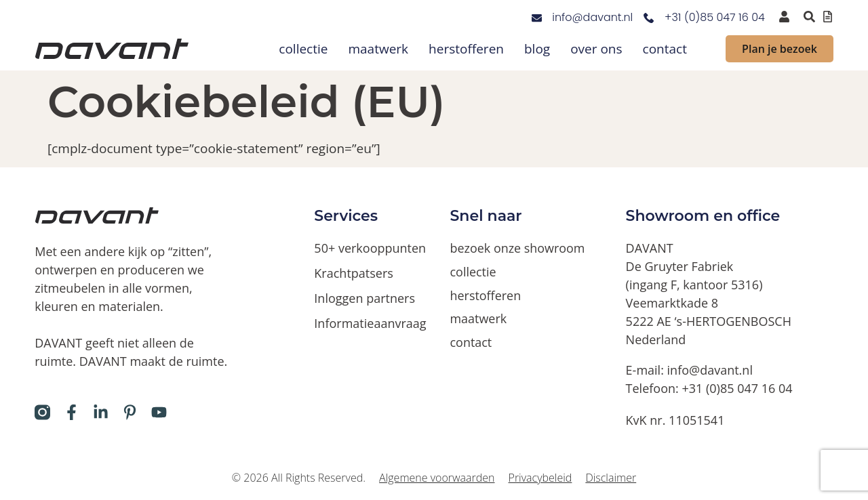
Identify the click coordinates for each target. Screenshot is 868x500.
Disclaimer (611, 478)
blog (537, 49)
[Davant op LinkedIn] (101, 412)
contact (665, 49)
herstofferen (466, 49)
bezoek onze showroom (518, 248)
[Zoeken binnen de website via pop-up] (809, 17)
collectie (303, 49)
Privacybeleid (540, 478)
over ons (596, 49)
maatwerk (378, 49)
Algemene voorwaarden (437, 478)
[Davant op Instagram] (42, 412)
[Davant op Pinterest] (130, 412)
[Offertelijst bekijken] (828, 17)
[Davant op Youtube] (159, 412)
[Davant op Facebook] (72, 412)
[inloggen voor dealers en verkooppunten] (784, 17)
